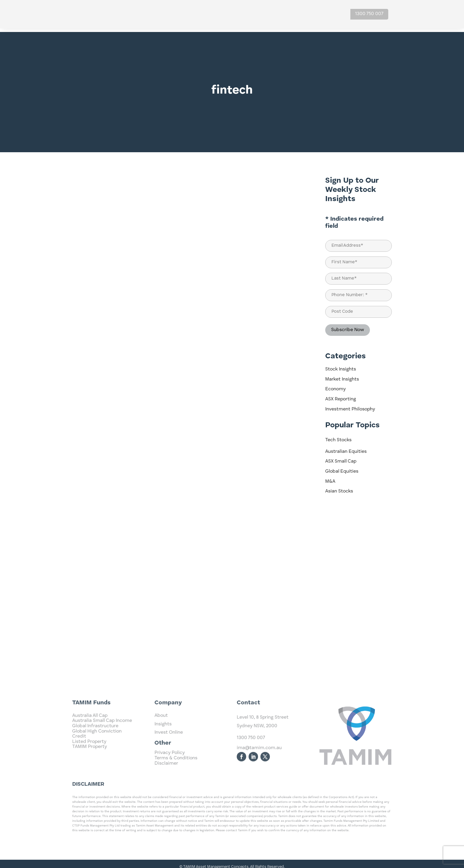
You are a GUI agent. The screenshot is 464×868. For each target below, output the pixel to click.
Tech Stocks (338, 437)
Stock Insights (341, 366)
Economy (335, 386)
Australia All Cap (90, 736)
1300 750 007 (369, 14)
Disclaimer (166, 770)
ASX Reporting (341, 396)
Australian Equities (346, 448)
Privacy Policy (170, 760)
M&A (330, 478)
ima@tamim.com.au (259, 769)
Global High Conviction (97, 752)
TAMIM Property (90, 767)
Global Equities (342, 468)
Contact (326, 14)
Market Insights (342, 376)
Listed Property (89, 762)
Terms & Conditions (176, 765)
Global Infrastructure (95, 747)
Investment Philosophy (350, 406)
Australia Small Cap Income (102, 741)
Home (210, 14)
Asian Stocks (339, 488)
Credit (79, 757)
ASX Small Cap (341, 458)
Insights (272, 14)
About (299, 14)
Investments (237, 14)
